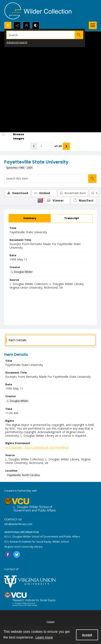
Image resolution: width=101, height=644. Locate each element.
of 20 (58, 146)
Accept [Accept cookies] (87, 635)
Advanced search (17, 42)
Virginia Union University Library (23, 547)
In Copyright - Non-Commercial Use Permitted (37, 447)
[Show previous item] (34, 146)
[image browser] (16, 136)
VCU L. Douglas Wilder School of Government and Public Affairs (42, 537)
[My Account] (26, 25)
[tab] (30, 218)
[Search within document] (92, 179)
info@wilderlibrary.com (18, 524)
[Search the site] (41, 35)
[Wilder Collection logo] (38, 11)
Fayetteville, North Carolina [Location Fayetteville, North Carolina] (24, 475)
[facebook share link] (8, 554)
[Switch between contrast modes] (36, 25)
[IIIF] (40, 200)
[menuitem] (50, 621)
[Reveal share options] (17, 25)
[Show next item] (66, 146)
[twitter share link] (17, 554)
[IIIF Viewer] (57, 201)
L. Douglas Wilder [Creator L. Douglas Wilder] (22, 272)
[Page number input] (46, 146)
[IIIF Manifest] (83, 201)
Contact (50, 622)
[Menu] (93, 25)
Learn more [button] (44, 637)
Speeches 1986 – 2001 (20, 168)
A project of (11, 569)
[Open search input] (8, 25)
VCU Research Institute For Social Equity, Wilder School (37, 542)
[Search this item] (46, 179)
